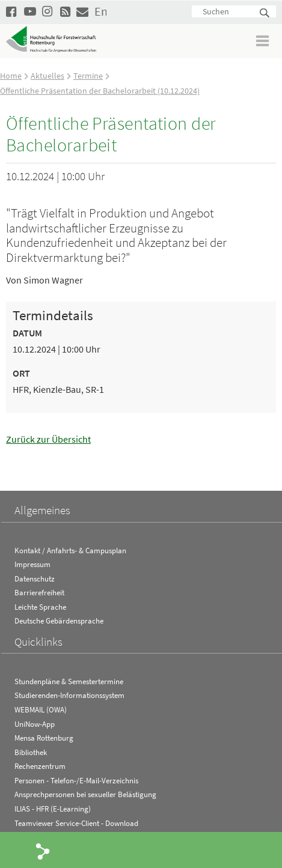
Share (43, 851)
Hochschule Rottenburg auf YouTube (30, 11)
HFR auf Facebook (12, 11)
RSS (66, 11)
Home (11, 76)
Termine (88, 76)
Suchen (265, 14)
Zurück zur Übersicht (48, 439)
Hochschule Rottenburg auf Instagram (48, 11)
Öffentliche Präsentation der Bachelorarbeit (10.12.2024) (100, 91)
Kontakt (82, 11)
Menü (263, 41)
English (100, 11)
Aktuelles (48, 76)
